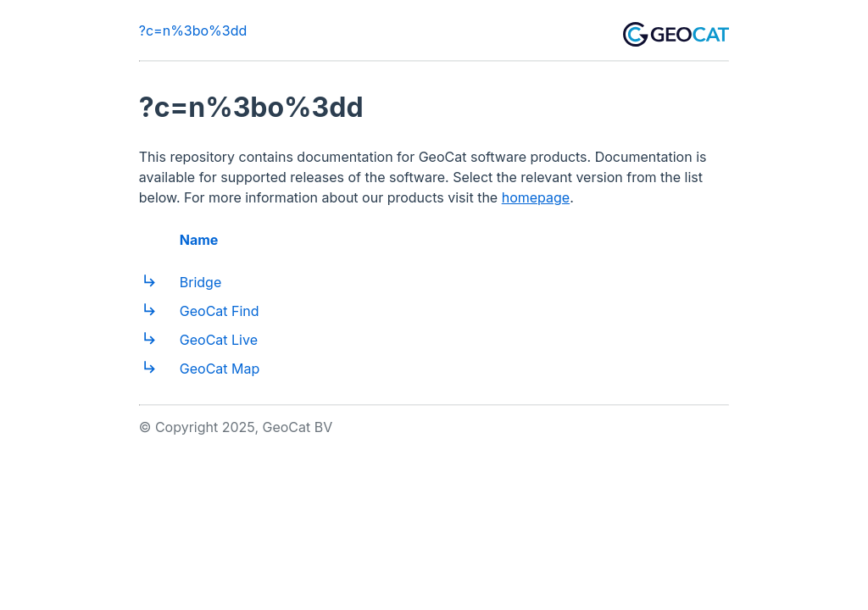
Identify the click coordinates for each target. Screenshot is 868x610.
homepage (536, 197)
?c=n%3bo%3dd (193, 30)
